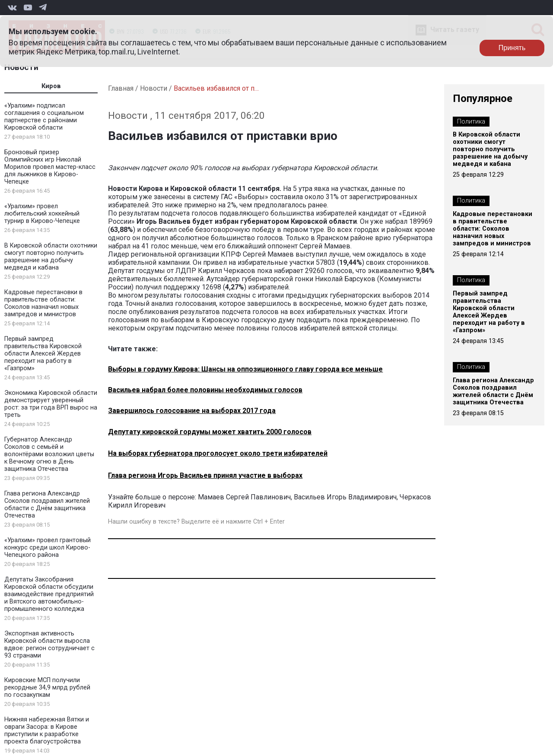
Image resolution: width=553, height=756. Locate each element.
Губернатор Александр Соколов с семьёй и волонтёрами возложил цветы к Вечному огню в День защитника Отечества (49, 454)
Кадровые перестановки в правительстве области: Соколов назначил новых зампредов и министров (43, 303)
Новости (21, 67)
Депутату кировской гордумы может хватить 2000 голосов (210, 432)
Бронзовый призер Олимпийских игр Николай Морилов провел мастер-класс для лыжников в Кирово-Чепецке (50, 167)
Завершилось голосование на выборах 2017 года (192, 411)
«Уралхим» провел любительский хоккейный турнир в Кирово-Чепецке (42, 214)
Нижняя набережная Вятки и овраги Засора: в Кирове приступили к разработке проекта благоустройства (47, 731)
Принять (512, 48)
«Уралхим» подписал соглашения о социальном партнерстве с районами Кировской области (44, 117)
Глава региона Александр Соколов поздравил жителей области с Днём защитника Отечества (47, 505)
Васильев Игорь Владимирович (345, 497)
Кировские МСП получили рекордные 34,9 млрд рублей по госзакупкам (47, 688)
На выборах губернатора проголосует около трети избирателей (218, 453)
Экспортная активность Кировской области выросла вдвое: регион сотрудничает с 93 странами (49, 645)
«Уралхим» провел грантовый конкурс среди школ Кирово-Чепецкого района (48, 548)
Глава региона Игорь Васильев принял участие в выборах (205, 475)
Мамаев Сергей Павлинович (244, 497)
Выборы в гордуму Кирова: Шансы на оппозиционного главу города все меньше (245, 369)
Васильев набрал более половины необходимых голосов (205, 390)
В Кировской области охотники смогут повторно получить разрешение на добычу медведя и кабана (51, 257)
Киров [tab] (51, 86)
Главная (121, 88)
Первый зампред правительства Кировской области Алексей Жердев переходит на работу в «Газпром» (43, 354)
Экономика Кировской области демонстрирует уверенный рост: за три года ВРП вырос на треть (51, 404)
